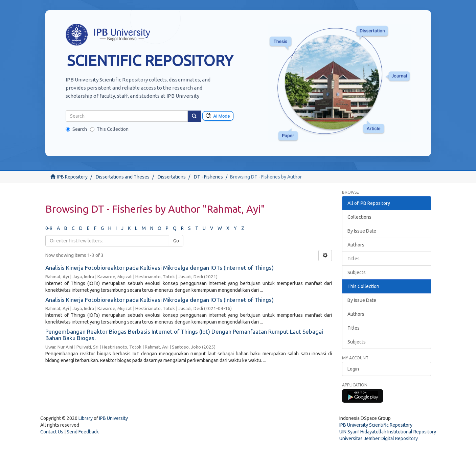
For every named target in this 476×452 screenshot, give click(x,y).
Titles (354, 259)
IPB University (114, 418)
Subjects (357, 272)
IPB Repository (72, 177)
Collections (359, 217)
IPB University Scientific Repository (376, 425)
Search (76, 129)
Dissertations (172, 177)
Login (353, 369)
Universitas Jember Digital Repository (379, 438)
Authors (356, 245)
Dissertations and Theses (123, 177)
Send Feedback (83, 432)
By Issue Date (362, 231)
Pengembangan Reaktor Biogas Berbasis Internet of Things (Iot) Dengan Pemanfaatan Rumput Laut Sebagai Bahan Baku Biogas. (184, 335)
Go (176, 241)
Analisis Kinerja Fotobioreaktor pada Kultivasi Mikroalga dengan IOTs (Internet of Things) (160, 268)
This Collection (109, 129)
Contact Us (52, 432)
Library (86, 418)
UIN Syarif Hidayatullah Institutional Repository (388, 432)
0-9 (49, 228)
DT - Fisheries (208, 177)
